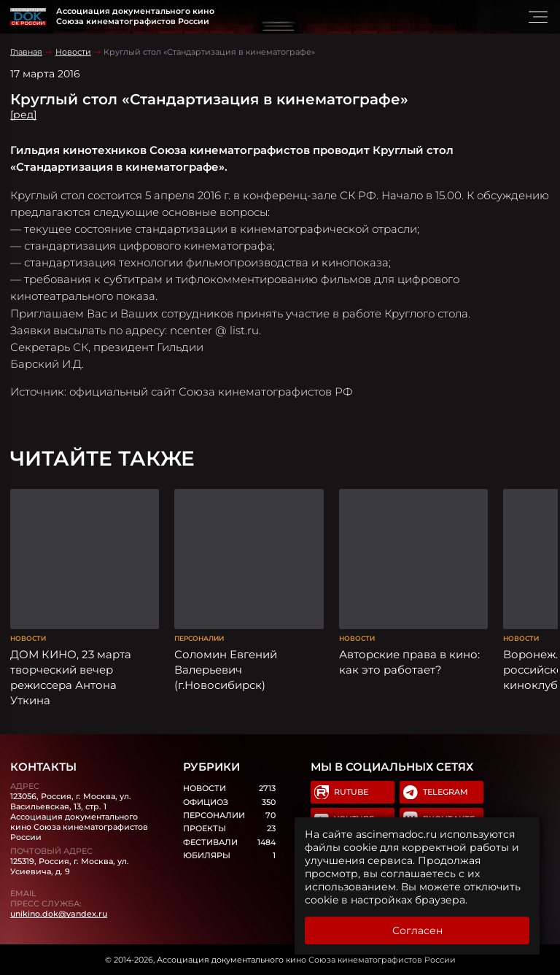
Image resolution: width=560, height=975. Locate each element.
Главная (26, 52)
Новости (73, 52)
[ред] (23, 115)
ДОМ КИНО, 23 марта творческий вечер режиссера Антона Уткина (71, 678)
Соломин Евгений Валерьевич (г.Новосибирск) (226, 670)
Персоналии (199, 638)
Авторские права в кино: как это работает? (409, 662)
